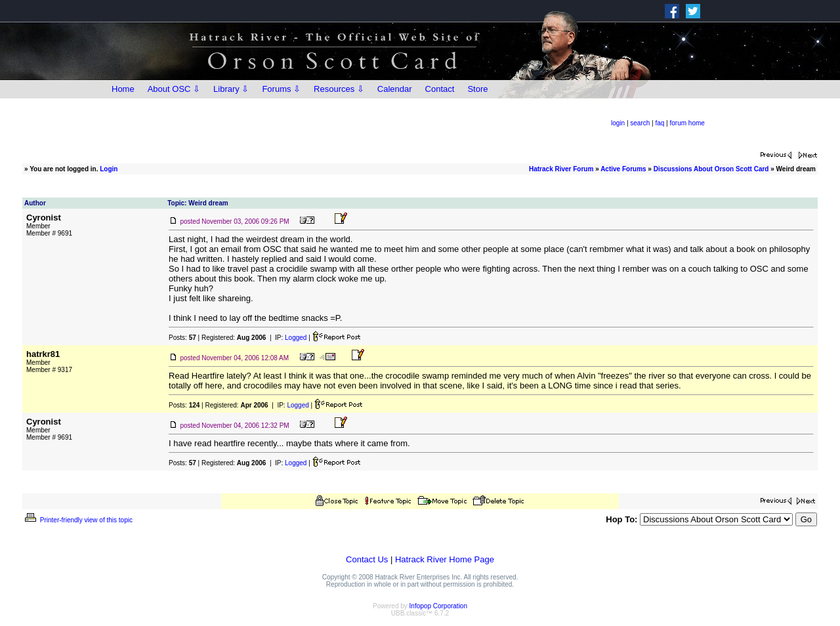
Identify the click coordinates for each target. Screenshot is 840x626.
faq (660, 123)
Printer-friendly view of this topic (78, 520)
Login (109, 169)
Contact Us (367, 559)
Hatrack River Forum (561, 169)
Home (123, 89)
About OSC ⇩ (174, 89)
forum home (687, 123)
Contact (440, 89)
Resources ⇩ (339, 89)
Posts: (182, 338)
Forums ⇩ (281, 89)
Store (477, 89)
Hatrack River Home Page (445, 559)
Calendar (395, 89)
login (618, 123)
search (640, 123)
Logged (296, 338)
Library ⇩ (231, 89)
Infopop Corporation (438, 606)
